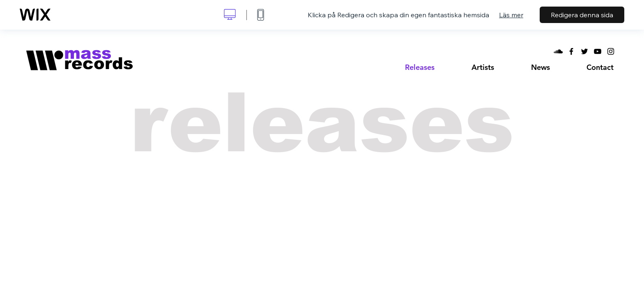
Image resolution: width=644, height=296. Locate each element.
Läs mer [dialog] (511, 15)
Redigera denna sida (582, 15)
